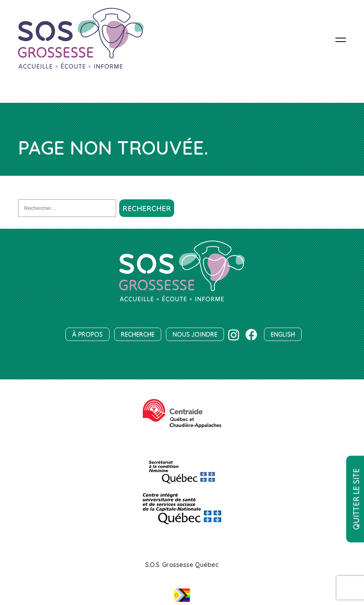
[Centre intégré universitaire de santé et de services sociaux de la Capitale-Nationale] (182, 509)
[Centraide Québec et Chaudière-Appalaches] (182, 414)
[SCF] (182, 468)
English (283, 334)
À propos (87, 334)
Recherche (138, 334)
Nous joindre (195, 334)
